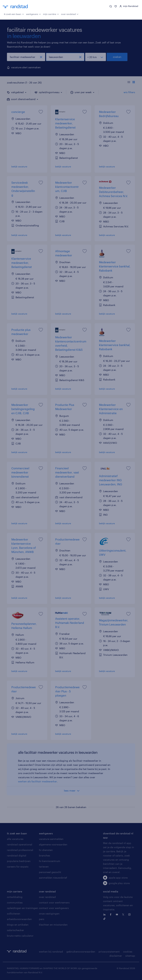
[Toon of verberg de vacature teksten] (131, 83)
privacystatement (109, 952)
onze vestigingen (49, 914)
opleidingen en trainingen (22, 908)
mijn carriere (14, 891)
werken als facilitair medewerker (37, 781)
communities (15, 902)
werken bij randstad (51, 952)
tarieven (44, 867)
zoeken (117, 57)
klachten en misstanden (53, 925)
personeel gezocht (50, 872)
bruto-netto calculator (20, 936)
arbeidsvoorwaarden (19, 919)
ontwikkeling (15, 897)
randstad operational (20, 844)
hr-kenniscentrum (50, 861)
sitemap (130, 956)
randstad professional (20, 850)
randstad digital (17, 855)
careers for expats (18, 867)
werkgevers (33, 14)
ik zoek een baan (14, 14)
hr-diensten (46, 850)
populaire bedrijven (19, 861)
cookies (128, 952)
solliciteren (14, 914)
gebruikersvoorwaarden (81, 952)
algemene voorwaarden (53, 844)
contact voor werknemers (54, 902)
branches (45, 855)
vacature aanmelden (51, 839)
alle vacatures (15, 839)
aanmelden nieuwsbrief (53, 878)
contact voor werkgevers (54, 908)
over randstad (70, 14)
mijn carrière (51, 14)
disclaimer (116, 956)
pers (42, 919)
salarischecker (15, 930)
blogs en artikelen (18, 925)
